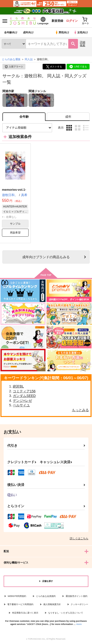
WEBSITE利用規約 (17, 596)
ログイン (72, 21)
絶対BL (18, 386)
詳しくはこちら (79, 538)
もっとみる (80, 410)
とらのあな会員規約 (46, 596)
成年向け (28, 32)
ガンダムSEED (24, 396)
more (79, 624)
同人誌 (29, 59)
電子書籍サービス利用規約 (20, 604)
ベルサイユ (21, 405)
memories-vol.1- (14, 190)
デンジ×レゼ (22, 401)
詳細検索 (83, 44)
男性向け (62, 32)
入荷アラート (14, 67)
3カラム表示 (69, 128)
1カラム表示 (86, 128)
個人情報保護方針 (52, 604)
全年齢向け (11, 32)
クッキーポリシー (79, 604)
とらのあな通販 (11, 59)
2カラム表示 (78, 128)
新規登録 (57, 21)
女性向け (81, 32)
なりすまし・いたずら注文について (66, 613)
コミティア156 (24, 391)
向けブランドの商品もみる (46, 257)
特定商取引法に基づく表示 (25, 613)
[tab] (68, 117)
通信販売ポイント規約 (77, 596)
